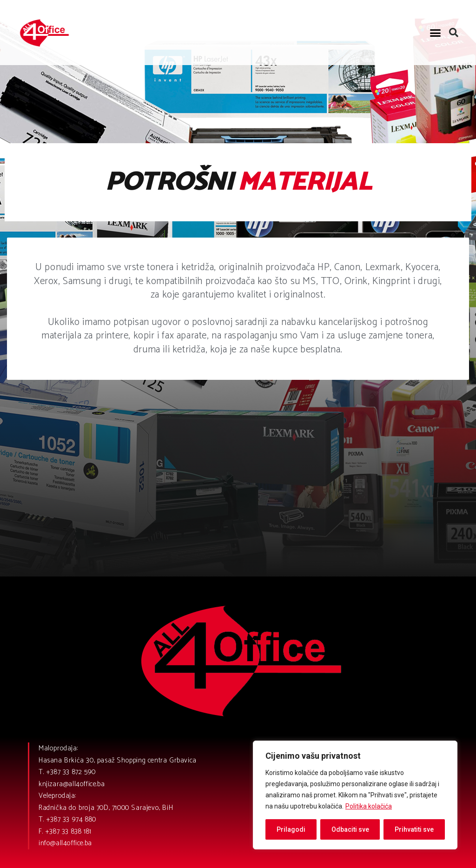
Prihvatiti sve (414, 829)
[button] (436, 33)
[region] (355, 795)
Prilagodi (291, 829)
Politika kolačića (369, 806)
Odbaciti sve (350, 829)
